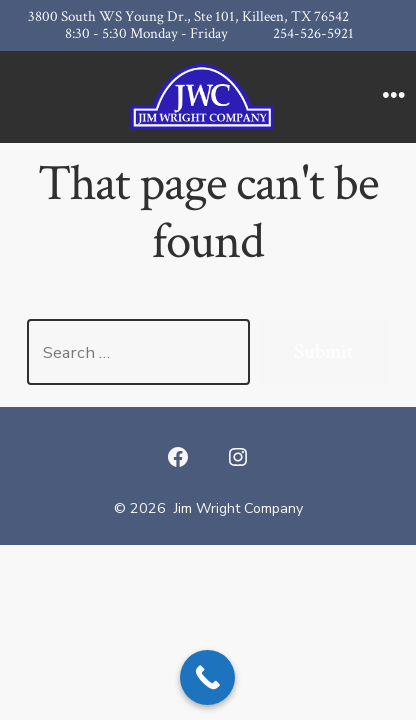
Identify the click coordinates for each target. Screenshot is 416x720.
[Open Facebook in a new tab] (178, 457)
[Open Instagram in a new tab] (238, 457)
